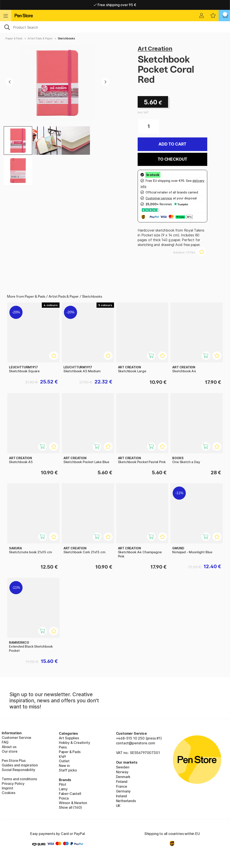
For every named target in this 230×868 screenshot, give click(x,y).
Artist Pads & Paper (40, 38)
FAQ (5, 742)
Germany (123, 791)
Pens (63, 747)
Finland (122, 782)
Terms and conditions (19, 779)
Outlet (64, 761)
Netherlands (126, 801)
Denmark (123, 777)
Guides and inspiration (20, 765)
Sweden (123, 767)
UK (118, 806)
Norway (122, 772)
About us (9, 747)
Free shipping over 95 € (115, 5)
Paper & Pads (14, 38)
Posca (64, 798)
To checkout (172, 159)
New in (64, 766)
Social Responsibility (18, 770)
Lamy (63, 789)
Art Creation (155, 48)
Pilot (63, 784)
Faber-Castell (70, 794)
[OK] (115, 27)
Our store (10, 751)
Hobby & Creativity (75, 743)
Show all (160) (70, 807)
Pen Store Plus (14, 761)
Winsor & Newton (73, 803)
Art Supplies (69, 738)
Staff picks (68, 770)
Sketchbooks (66, 38)
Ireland (122, 796)
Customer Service (17, 738)
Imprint (8, 788)
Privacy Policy (13, 784)
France (122, 786)
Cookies (9, 793)
